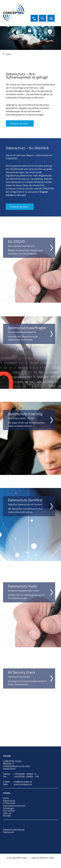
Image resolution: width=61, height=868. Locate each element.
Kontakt (7, 816)
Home (6, 798)
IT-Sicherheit (9, 803)
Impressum (9, 832)
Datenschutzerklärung (14, 830)
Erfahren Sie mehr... (20, 123)
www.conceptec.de (23, 784)
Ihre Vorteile (9, 811)
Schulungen (9, 808)
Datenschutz (9, 801)
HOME (9, 54)
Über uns (7, 813)
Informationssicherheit (14, 806)
